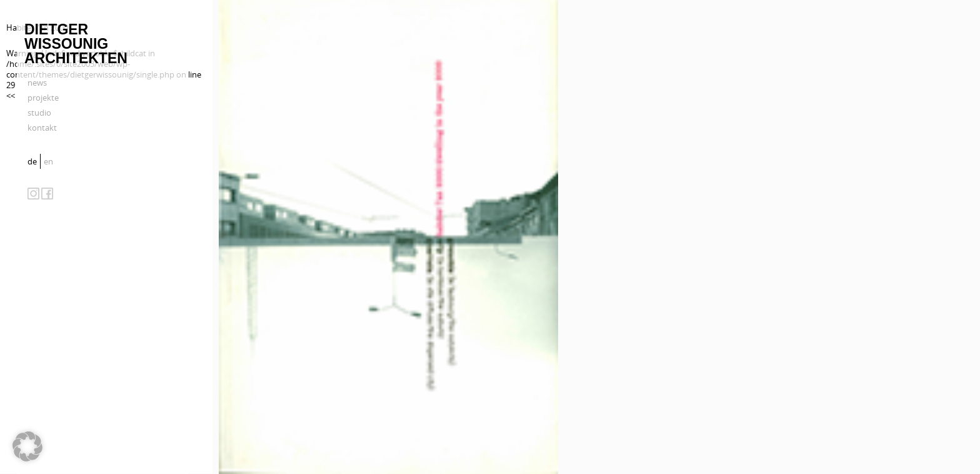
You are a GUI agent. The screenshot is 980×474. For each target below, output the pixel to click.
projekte (43, 98)
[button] (27, 446)
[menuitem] (34, 161)
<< (11, 96)
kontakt (42, 128)
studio (39, 113)
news (37, 83)
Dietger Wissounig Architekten (76, 44)
